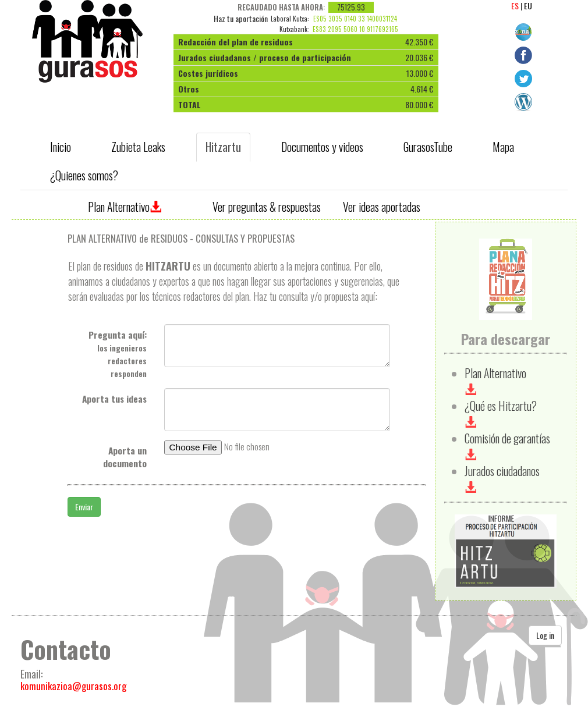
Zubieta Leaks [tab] (138, 147)
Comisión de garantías (507, 445)
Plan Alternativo (125, 207)
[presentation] (61, 147)
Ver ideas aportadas (382, 207)
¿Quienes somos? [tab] (84, 175)
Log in (545, 635)
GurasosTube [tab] (428, 147)
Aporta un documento (125, 457)
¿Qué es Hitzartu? (501, 413)
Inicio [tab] (61, 147)
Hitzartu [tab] (223, 147)
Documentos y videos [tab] (322, 147)
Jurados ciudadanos (502, 478)
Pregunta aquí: (118, 354)
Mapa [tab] (503, 147)
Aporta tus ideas (114, 399)
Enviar (84, 507)
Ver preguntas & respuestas (267, 207)
